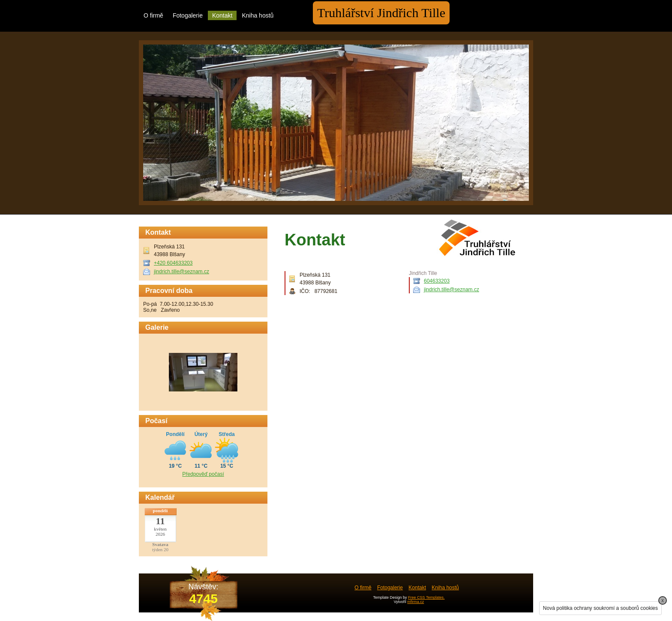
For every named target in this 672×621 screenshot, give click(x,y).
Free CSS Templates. (426, 597)
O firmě (153, 15)
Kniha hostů (258, 15)
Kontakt (222, 15)
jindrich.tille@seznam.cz (451, 290)
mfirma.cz (415, 602)
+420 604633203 (173, 263)
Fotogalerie (188, 15)
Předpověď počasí (203, 474)
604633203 (437, 281)
